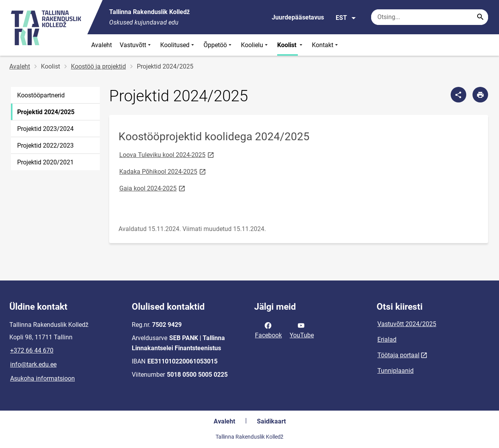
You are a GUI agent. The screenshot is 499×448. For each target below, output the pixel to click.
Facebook (268, 330)
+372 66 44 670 (32, 350)
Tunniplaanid (395, 371)
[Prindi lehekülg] (480, 95)
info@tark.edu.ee (33, 364)
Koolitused (178, 45)
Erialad (387, 340)
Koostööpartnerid (41, 95)
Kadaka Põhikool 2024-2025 (163, 171)
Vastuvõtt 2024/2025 (407, 324)
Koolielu (255, 45)
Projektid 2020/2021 (45, 162)
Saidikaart (271, 421)
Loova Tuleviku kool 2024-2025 (167, 154)
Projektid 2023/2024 (45, 129)
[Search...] (480, 17)
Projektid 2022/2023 (45, 146)
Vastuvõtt (136, 45)
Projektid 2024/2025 (46, 112)
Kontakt (326, 45)
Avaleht (102, 45)
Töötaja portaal (398, 355)
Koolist (291, 45)
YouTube (302, 330)
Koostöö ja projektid (98, 66)
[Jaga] (458, 95)
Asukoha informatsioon (42, 378)
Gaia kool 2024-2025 (153, 188)
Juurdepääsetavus (298, 17)
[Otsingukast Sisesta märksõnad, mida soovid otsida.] (430, 17)
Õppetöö (218, 45)
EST (346, 18)
